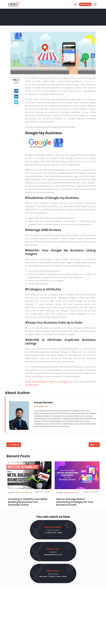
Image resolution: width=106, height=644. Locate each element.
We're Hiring (85, 4)
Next (92, 445)
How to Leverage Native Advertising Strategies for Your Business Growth (75, 502)
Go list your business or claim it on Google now (48, 382)
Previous (15, 445)
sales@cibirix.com (53, 555)
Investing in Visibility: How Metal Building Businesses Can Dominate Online (28, 502)
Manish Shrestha (71, 493)
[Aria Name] (95, 4)
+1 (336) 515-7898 (53, 533)
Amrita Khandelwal (24, 493)
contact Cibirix (32, 385)
